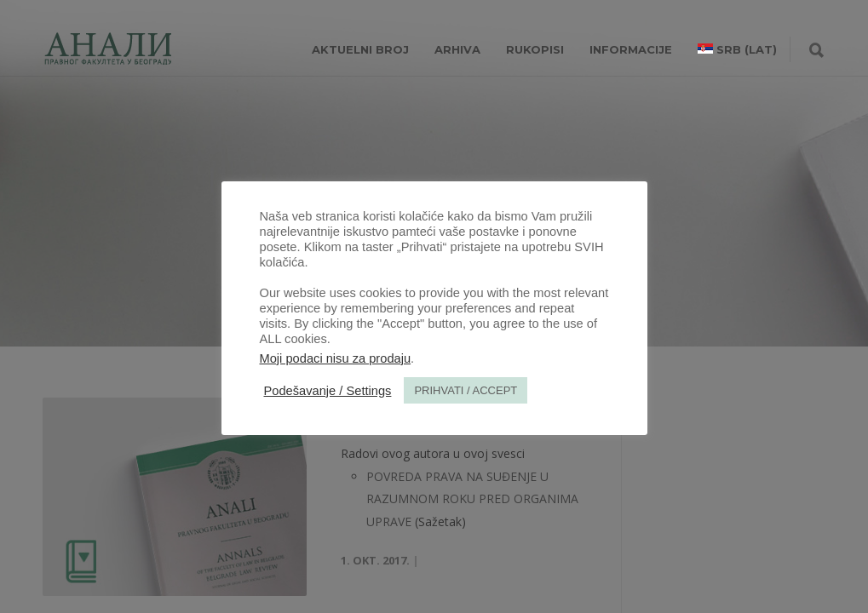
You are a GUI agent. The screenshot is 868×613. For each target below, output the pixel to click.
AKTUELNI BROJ (360, 49)
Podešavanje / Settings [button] (328, 391)
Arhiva (457, 49)
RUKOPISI (535, 49)
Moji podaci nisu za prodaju (336, 358)
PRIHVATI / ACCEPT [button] (466, 390)
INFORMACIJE (631, 49)
